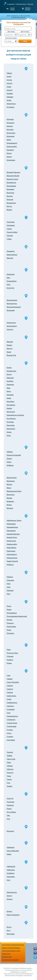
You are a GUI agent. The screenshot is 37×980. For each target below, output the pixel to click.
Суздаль (10, 730)
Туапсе (9, 779)
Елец (9, 285)
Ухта (8, 819)
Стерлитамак (11, 726)
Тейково (10, 766)
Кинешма (10, 395)
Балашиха (10, 123)
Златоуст (10, 329)
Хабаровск (11, 847)
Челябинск (11, 873)
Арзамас (10, 94)
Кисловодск (11, 405)
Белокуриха (11, 133)
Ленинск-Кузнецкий (14, 455)
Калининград (11, 371)
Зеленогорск (11, 323)
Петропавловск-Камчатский (17, 616)
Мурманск (10, 501)
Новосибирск (11, 548)
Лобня (9, 462)
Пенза (9, 606)
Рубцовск (10, 656)
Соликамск (11, 709)
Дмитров (10, 258)
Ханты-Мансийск (13, 851)
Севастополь (11, 696)
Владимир (10, 189)
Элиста (9, 896)
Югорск (9, 911)
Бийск (9, 140)
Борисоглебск (12, 147)
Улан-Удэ (10, 799)
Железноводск (12, 300)
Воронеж (10, 200)
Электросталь (12, 892)
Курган (9, 432)
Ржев (9, 650)
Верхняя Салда (12, 179)
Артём (9, 100)
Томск (9, 776)
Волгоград (10, 193)
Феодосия (10, 831)
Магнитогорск (12, 478)
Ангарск (10, 90)
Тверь (9, 762)
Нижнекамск (11, 531)
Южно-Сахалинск (13, 915)
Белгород (10, 130)
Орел (9, 587)
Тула (8, 783)
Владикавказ (11, 186)
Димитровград (12, 255)
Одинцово (10, 580)
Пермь (9, 610)
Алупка (9, 80)
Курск (9, 436)
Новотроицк (11, 551)
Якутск (9, 927)
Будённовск (11, 160)
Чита (8, 880)
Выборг (9, 210)
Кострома (10, 422)
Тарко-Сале (11, 759)
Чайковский (11, 867)
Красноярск (11, 429)
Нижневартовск (12, 527)
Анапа (9, 87)
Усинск (9, 809)
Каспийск (10, 381)
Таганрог (10, 752)
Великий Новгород (13, 172)
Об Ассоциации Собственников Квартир (13, 945)
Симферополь (12, 703)
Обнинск (10, 577)
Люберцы (10, 465)
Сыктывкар (11, 740)
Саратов (10, 692)
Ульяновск (10, 802)
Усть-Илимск (11, 812)
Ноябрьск (10, 565)
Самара (10, 679)
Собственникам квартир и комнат (11, 951)
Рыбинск (10, 660)
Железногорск (12, 304)
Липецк (9, 459)
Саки (9, 675)
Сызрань (10, 737)
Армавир (10, 97)
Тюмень (10, 786)
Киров (9, 398)
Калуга (9, 374)
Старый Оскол (12, 723)
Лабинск (10, 452)
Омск (9, 584)
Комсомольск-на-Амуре (15, 415)
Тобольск (10, 769)
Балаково (10, 119)
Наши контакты (6, 954)
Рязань (9, 663)
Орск (8, 594)
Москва (9, 498)
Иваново (10, 342)
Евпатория (11, 274)
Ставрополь (11, 720)
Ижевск (9, 345)
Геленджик (11, 222)
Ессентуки (10, 288)
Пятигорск (10, 633)
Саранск (10, 686)
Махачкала (11, 481)
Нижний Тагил (12, 537)
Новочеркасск (12, 554)
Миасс (9, 488)
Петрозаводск (12, 613)
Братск (9, 153)
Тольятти (10, 773)
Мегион (9, 484)
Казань (9, 368)
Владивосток (11, 183)
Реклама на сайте (7, 957)
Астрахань (11, 107)
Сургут (9, 733)
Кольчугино (11, 412)
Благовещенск (12, 143)
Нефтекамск (11, 524)
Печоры (10, 620)
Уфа (8, 815)
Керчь (9, 391)
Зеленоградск (12, 326)
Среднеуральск (12, 716)
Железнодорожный (14, 307)
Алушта (10, 83)
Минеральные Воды (14, 491)
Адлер (9, 77)
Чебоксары (11, 870)
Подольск (10, 623)
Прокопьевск (11, 627)
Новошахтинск (12, 558)
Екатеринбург (12, 281)
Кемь (9, 388)
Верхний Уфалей (13, 176)
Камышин (10, 378)
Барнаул (10, 126)
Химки (9, 854)
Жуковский (11, 310)
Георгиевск (11, 225)
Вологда (10, 196)
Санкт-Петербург (13, 682)
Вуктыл (9, 206)
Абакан (9, 73)
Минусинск (11, 495)
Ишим (9, 352)
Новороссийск (12, 544)
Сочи (9, 713)
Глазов (9, 229)
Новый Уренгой (12, 561)
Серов (9, 699)
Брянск (9, 157)
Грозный (10, 236)
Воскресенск (11, 203)
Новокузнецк (11, 541)
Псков (9, 630)
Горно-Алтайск (12, 232)
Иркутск (10, 349)
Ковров (9, 408)
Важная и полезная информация (11, 948)
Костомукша (11, 419)
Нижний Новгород (13, 534)
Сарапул (10, 689)
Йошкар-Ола (11, 355)
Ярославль (11, 934)
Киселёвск (10, 402)
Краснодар (11, 425)
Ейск (8, 278)
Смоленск (10, 706)
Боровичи (10, 150)
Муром (9, 505)
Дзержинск (11, 251)
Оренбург (10, 591)
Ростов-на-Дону (12, 653)
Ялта (9, 931)
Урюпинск (10, 805)
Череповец (11, 877)
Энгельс (10, 899)
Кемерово (10, 385)
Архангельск (11, 104)
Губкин (9, 239)
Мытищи (10, 508)
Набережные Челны (14, 521)
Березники (11, 136)
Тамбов (9, 756)
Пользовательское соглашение (11, 960)
